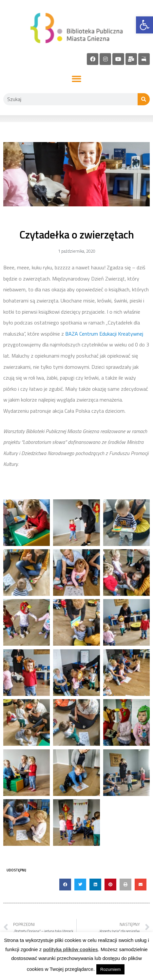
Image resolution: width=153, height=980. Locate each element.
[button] (76, 79)
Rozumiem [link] (110, 969)
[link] (144, 25)
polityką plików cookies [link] (70, 949)
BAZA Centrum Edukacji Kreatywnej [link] (104, 334)
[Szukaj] (144, 99)
